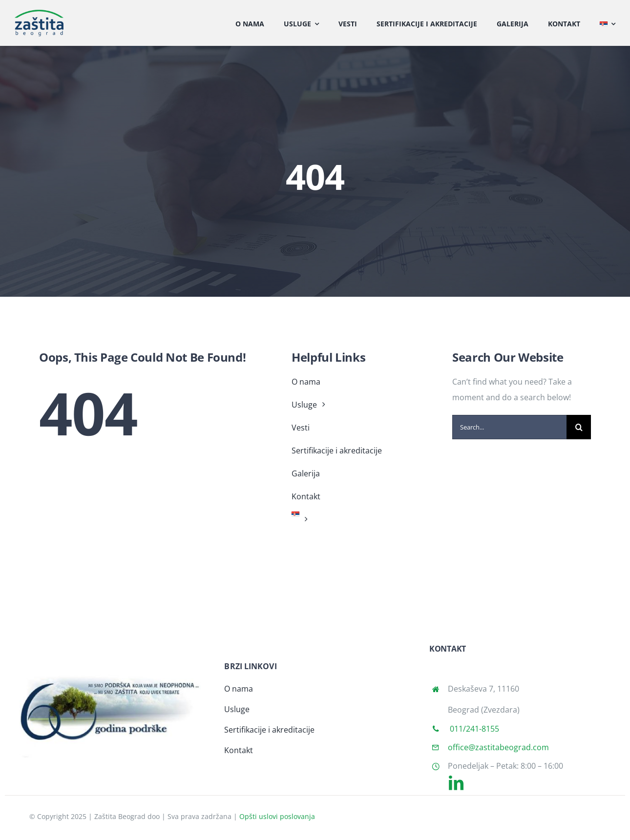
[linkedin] (456, 783)
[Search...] (509, 427)
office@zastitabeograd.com (498, 747)
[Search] (579, 427)
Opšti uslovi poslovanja (277, 816)
